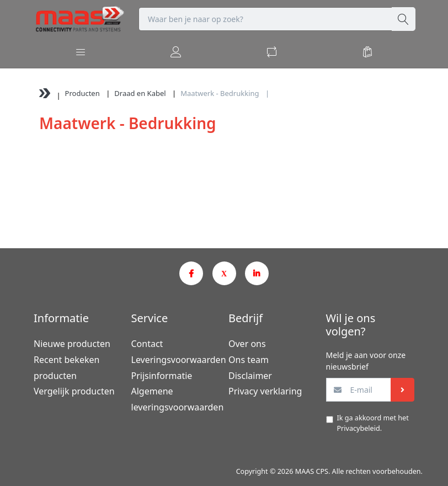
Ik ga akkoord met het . (373, 423)
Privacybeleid (359, 428)
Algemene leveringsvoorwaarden (176, 399)
